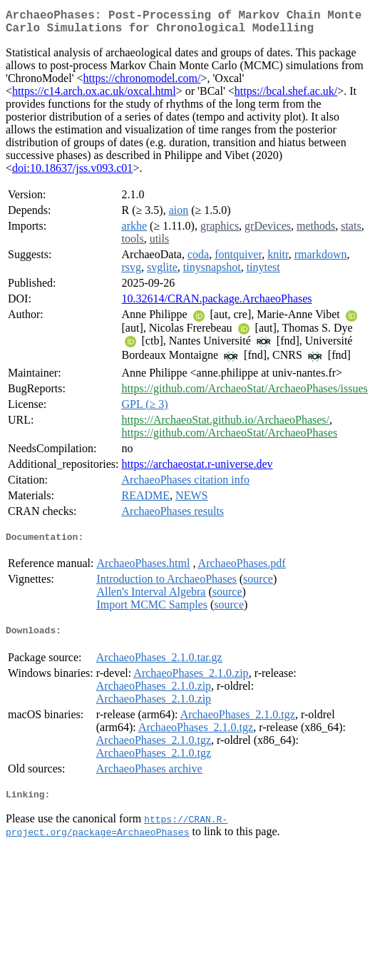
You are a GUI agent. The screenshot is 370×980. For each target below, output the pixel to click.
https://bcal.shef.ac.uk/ (286, 97)
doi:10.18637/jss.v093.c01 (72, 174)
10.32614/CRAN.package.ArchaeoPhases (217, 304)
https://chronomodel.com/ (142, 84)
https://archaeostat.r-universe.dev (197, 470)
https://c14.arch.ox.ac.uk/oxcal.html (94, 97)
